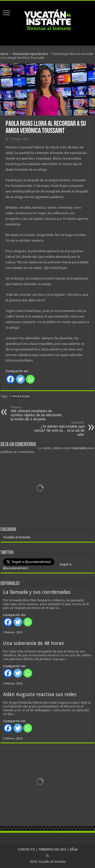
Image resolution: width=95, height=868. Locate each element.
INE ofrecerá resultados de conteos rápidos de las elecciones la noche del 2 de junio (37, 413)
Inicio (5, 54)
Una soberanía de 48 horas (33, 643)
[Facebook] (11, 379)
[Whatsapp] (30, 379)
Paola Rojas (21, 396)
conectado (79, 448)
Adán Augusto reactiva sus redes (40, 694)
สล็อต (73, 849)
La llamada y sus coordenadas (37, 592)
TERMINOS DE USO (52, 849)
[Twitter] (20, 379)
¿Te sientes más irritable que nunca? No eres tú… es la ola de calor (58, 429)
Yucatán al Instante (17, 537)
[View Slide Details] (40, 489)
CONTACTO (26, 849)
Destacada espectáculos (31, 54)
